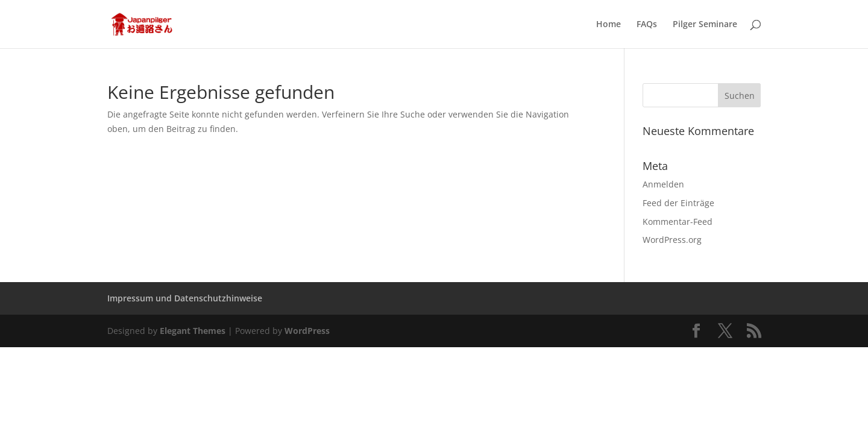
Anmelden (663, 184)
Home (609, 25)
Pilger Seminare (705, 25)
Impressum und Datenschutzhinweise (185, 298)
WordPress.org (672, 240)
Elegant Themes (193, 331)
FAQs (647, 25)
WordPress (307, 331)
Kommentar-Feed (678, 222)
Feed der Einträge (678, 203)
